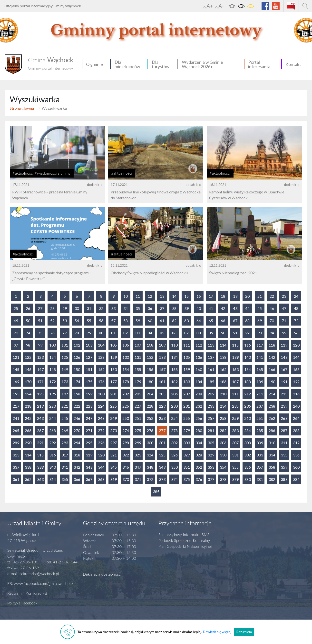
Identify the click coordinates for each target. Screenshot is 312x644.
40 (199, 308)
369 (113, 479)
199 (89, 394)
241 (16, 418)
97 (16, 345)
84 (150, 333)
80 (101, 333)
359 (284, 467)
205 (162, 394)
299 (138, 443)
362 (28, 479)
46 (272, 308)
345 (113, 467)
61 (162, 321)
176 (101, 382)
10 (126, 296)
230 (174, 406)
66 (223, 321)
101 (65, 345)
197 (65, 394)
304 (199, 443)
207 (187, 394)
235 (235, 406)
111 (187, 345)
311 (284, 443)
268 (53, 430)
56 (101, 321)
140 (248, 357)
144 (296, 357)
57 (113, 321)
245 (65, 418)
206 (174, 394)
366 (77, 479)
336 (296, 455)
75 (40, 333)
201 (113, 394)
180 (150, 382)
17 (211, 296)
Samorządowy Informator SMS (184, 534)
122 (28, 357)
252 (150, 418)
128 (101, 357)
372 (150, 479)
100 (53, 345)
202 (126, 394)
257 (211, 418)
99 (40, 345)
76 (52, 333)
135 (187, 357)
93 (260, 333)
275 (138, 430)
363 (40, 479)
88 (199, 333)
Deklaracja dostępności (102, 574)
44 (247, 308)
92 (247, 333)
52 (52, 321)
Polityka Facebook (22, 603)
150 (77, 369)
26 (28, 308)
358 (272, 467)
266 (28, 430)
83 (138, 333)
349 (162, 467)
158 (174, 369)
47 (284, 308)
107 (138, 345)
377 (211, 479)
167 (284, 369)
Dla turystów (161, 64)
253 (162, 418)
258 (223, 418)
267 (40, 430)
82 (126, 333)
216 (296, 394)
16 (199, 296)
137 (211, 357)
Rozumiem (244, 632)
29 (65, 308)
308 (248, 443)
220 (53, 406)
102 (77, 345)
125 (65, 357)
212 (248, 394)
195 (40, 394)
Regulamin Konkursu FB (27, 593)
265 (16, 430)
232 (199, 406)
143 (284, 357)
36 (150, 308)
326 (174, 455)
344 (101, 467)
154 (126, 369)
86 (174, 333)
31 (89, 308)
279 (187, 430)
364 (53, 479)
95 (284, 333)
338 (28, 467)
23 (284, 296)
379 (235, 479)
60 (150, 321)
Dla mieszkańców (127, 64)
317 (65, 455)
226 (126, 406)
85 (162, 333)
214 (272, 394)
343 (89, 467)
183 (187, 382)
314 (28, 455)
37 (162, 308)
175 (89, 382)
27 (40, 308)
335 (284, 455)
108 (150, 345)
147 (40, 369)
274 (126, 430)
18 (223, 296)
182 (174, 382)
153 (113, 369)
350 (174, 467)
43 (235, 308)
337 (16, 467)
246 (77, 418)
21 (260, 296)
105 (113, 345)
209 (211, 394)
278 (174, 430)
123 (40, 357)
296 (101, 443)
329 (211, 455)
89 (211, 333)
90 (223, 333)
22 (272, 296)
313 (16, 455)
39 (186, 308)
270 (77, 430)
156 (150, 369)
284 (248, 430)
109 (162, 345)
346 (126, 467)
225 (113, 406)
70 (272, 321)
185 (211, 382)
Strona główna (22, 108)
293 (65, 443)
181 (162, 382)
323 (138, 455)
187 (235, 382)
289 (16, 443)
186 (223, 382)
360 (296, 467)
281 (211, 430)
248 (101, 418)
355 (235, 467)
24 (296, 296)
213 (260, 394)
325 (162, 455)
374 (174, 479)
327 (187, 455)
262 (272, 418)
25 (16, 308)
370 (126, 479)
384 (296, 479)
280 (199, 430)
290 (28, 443)
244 (53, 418)
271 (89, 430)
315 (40, 455)
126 (77, 357)
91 (235, 333)
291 (40, 443)
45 (260, 308)
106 (126, 345)
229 (162, 406)
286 (272, 430)
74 (28, 333)
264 (296, 418)
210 (223, 394)
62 (174, 321)
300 (150, 443)
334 (272, 455)
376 (199, 479)
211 (235, 394)
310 (272, 443)
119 (284, 345)
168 (296, 369)
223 (89, 406)
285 (260, 430)
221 (65, 406)
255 (187, 418)
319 (89, 455)
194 (28, 394)
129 (113, 357)
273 (113, 430)
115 (235, 345)
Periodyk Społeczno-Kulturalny (184, 540)
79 (89, 333)
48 (296, 308)
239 (284, 406)
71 (284, 321)
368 (101, 479)
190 (272, 382)
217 (16, 406)
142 (272, 357)
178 (126, 382)
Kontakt (293, 64)
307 (235, 443)
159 (187, 369)
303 (187, 443)
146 (28, 369)
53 (65, 321)
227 (138, 406)
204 (150, 394)
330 (223, 455)
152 (101, 369)
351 (187, 467)
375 (187, 479)
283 (235, 430)
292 (53, 443)
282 (223, 430)
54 (77, 321)
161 (211, 369)
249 (113, 418)
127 (89, 357)
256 (199, 418)
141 (260, 357)
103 (89, 345)
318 (77, 455)
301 (162, 443)
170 (28, 382)
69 (260, 321)
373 (162, 479)
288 (296, 430)
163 (235, 369)
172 (53, 382)
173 (65, 382)
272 (101, 430)
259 (235, 418)
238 (272, 406)
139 (235, 357)
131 (138, 357)
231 (187, 406)
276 (150, 430)
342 (77, 467)
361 (16, 479)
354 (223, 467)
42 (223, 308)
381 (260, 479)
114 (223, 345)
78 (77, 333)
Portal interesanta (259, 64)
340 (53, 467)
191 (284, 382)
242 (28, 418)
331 (235, 455)
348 (150, 467)
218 (28, 406)
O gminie (94, 64)
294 (77, 443)
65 (211, 321)
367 (89, 479)
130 (126, 357)
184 (199, 382)
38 (174, 308)
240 (296, 406)
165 (260, 369)
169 (16, 382)
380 (248, 479)
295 (89, 443)
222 (77, 406)
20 (247, 296)
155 (138, 369)
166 (272, 369)
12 (150, 296)
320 (101, 455)
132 (150, 357)
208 (199, 394)
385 (156, 491)
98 (28, 345)
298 (126, 443)
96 (296, 333)
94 (272, 333)
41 (211, 308)
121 (16, 357)
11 (138, 296)
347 (138, 467)
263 (284, 418)
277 (162, 430)
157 (162, 369)
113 (211, 345)
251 (138, 418)
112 (199, 345)
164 (248, 369)
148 (53, 369)
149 (65, 369)
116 (248, 345)
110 (174, 345)
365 (65, 479)
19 (235, 296)
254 (174, 418)
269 (65, 430)
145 (16, 369)
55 (89, 321)
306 (223, 443)
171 (40, 382)
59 (138, 321)
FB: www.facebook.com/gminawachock (40, 583)
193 (16, 394)
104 (101, 345)
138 (223, 357)
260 (248, 418)
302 (174, 443)
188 (248, 382)
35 (138, 308)
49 (16, 321)
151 (89, 369)
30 (77, 308)
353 (211, 467)
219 (40, 406)
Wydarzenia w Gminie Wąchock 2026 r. (202, 64)
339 (40, 467)
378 (223, 479)
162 (223, 369)
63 (186, 321)
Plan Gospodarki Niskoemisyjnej (185, 546)
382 (272, 479)
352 (199, 467)
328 (199, 455)
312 (296, 443)
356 (248, 467)
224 (101, 406)
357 (260, 467)
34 (126, 308)
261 (260, 418)
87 (186, 333)
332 (248, 455)
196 (53, 394)
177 (113, 382)
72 (296, 321)
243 (40, 418)
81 (113, 333)
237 (260, 406)
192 (296, 382)
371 (138, 479)
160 (199, 369)
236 (248, 406)
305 (211, 443)
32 (101, 308)
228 (150, 406)
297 (113, 443)
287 (284, 430)
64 (199, 321)
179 (138, 382)
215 (284, 394)
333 (260, 455)
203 (138, 394)
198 (77, 394)
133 (162, 357)
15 (186, 296)
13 (162, 296)
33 (113, 308)
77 (65, 333)
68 (247, 321)
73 (16, 333)
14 (174, 296)
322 (126, 455)
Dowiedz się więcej (217, 632)
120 (296, 345)
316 (53, 455)
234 (223, 406)
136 (199, 357)
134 (174, 357)
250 (126, 418)
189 (260, 382)
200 (101, 394)
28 (52, 308)
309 (260, 443)
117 (260, 345)
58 (126, 321)
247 (89, 418)
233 (211, 406)
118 (272, 345)
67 (235, 321)
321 (113, 455)
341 (65, 467)
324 (150, 455)
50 (28, 321)
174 (77, 382)
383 (284, 479)
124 (53, 357)
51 (40, 321)
